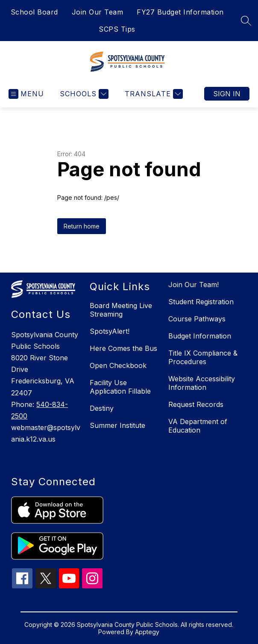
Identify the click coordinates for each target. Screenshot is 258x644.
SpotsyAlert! (110, 331)
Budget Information (200, 336)
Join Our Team (98, 12)
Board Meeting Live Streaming (121, 310)
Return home (82, 226)
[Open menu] (26, 94)
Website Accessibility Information (202, 383)
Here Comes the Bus (123, 348)
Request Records (196, 404)
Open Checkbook (118, 365)
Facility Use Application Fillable (120, 387)
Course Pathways (197, 319)
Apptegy (147, 632)
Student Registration (201, 302)
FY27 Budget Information (180, 12)
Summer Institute (117, 425)
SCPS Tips (117, 29)
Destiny (102, 408)
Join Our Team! (193, 285)
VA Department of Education (198, 426)
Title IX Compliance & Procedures (203, 357)
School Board (34, 12)
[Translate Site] (153, 94)
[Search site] (246, 21)
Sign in (227, 94)
